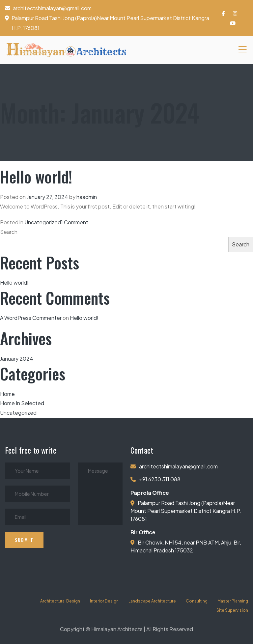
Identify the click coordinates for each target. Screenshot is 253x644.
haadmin (87, 197)
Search (9, 232)
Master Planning (233, 601)
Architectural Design (60, 601)
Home (7, 394)
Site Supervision (232, 610)
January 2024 (17, 359)
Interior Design (104, 601)
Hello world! (36, 176)
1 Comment (75, 222)
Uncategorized (43, 222)
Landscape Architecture (152, 601)
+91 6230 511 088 (160, 479)
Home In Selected (22, 403)
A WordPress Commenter (31, 318)
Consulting (197, 601)
